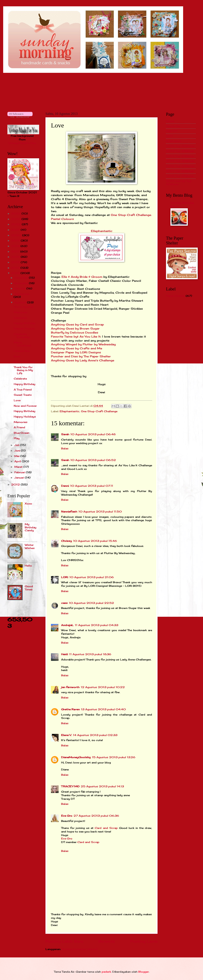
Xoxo (28, 504)
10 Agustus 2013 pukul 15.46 (95, 541)
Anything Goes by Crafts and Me (77, 348)
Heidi (64, 654)
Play (17, 438)
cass (64, 603)
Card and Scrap (106, 828)
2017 (16, 251)
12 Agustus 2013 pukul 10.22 (103, 687)
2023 (16, 219)
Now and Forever (25, 406)
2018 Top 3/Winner (180, 176)
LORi (65, 577)
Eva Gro (67, 816)
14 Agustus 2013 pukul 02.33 (95, 735)
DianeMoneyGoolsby (76, 757)
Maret (19, 467)
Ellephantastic (102, 231)
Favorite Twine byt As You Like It (76, 337)
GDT (169, 136)
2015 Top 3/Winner (180, 161)
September (22, 294)
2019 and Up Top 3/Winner (179, 182)
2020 (17, 235)
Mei (17, 456)
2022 (16, 224)
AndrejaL (67, 625)
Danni (65, 486)
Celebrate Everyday (22, 335)
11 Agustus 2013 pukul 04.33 (97, 625)
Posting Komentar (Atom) (79, 949)
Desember (22, 278)
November (22, 283)
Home (170, 121)
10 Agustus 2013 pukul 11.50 (100, 512)
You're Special (23, 307)
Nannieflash (69, 512)
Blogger (144, 972)
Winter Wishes (30, 546)
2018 (16, 246)
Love (17, 400)
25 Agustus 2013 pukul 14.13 (102, 786)
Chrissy (67, 541)
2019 (16, 241)
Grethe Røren (70, 709)
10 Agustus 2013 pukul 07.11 (92, 486)
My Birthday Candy (31, 527)
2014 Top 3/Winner (180, 156)
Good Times (29, 588)
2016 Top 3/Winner (180, 166)
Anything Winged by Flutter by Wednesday (83, 344)
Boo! (17, 356)
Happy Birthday (25, 323)
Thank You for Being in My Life (23, 370)
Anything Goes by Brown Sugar (75, 329)
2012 (16, 485)
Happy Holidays (25, 417)
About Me (173, 126)
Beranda (107, 941)
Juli (17, 445)
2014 (16, 268)
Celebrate (20, 318)
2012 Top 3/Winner (180, 146)
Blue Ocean (21, 433)
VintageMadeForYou (22, 143)
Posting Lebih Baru (64, 941)
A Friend (19, 427)
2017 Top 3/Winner (180, 171)
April (18, 461)
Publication (174, 141)
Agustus (21, 302)
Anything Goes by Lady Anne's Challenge (83, 360)
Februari (20, 472)
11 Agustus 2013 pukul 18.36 (90, 654)
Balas (65, 448)
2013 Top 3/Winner (180, 151)
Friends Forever (24, 329)
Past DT (171, 131)
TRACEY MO (70, 786)
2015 (16, 262)
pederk (106, 972)
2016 (16, 257)
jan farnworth (70, 687)
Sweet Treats (23, 395)
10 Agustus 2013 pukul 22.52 (91, 603)
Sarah (65, 434)
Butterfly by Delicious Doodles (75, 333)
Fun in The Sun (24, 362)
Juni (18, 451)
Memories (21, 312)
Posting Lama (144, 941)
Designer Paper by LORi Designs (76, 352)
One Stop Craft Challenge (99, 411)
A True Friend (23, 390)
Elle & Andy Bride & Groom (82, 277)
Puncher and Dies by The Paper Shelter (81, 356)
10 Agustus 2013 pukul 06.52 (93, 460)
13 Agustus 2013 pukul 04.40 (103, 709)
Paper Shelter (175, 296)
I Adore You (22, 351)
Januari (20, 478)
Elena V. (66, 735)
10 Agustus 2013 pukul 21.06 (92, 577)
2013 (16, 273)
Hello (28, 566)
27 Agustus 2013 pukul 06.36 (96, 816)
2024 (16, 213)
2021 (16, 230)
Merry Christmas (23, 344)
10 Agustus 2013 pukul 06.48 (93, 434)
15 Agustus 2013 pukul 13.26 (114, 757)
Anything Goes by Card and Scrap (77, 325)
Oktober (20, 288)
